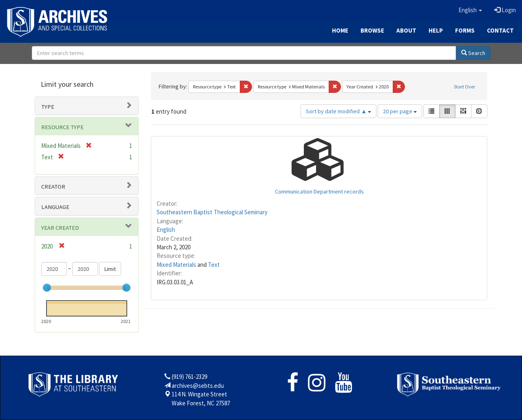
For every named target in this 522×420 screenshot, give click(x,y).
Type (48, 107)
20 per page (400, 111)
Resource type (62, 127)
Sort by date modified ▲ (338, 111)
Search (473, 53)
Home (340, 30)
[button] (470, 10)
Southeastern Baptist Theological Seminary (212, 212)
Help (436, 30)
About (406, 30)
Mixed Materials (176, 265)
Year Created (60, 228)
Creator (53, 187)
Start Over (464, 87)
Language (55, 207)
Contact (500, 30)
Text (214, 265)
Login (505, 10)
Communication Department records (319, 191)
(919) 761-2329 (189, 377)
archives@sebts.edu (198, 386)
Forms (465, 30)
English (166, 230)
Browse (372, 30)
